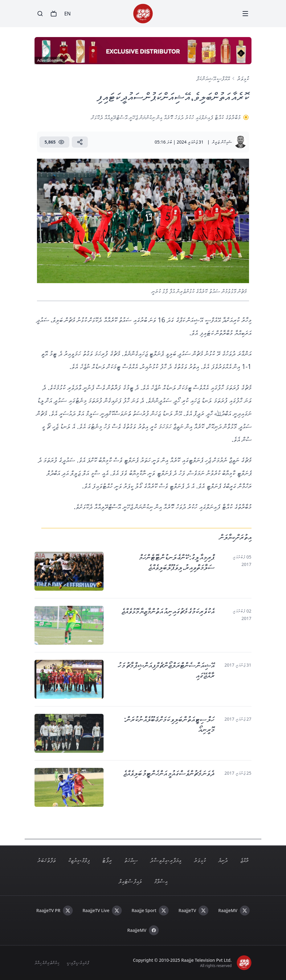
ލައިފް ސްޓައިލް (130, 881)
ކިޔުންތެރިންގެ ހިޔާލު (47, 963)
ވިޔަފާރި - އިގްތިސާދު (166, 860)
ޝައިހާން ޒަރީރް (222, 142)
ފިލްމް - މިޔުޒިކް (79, 860)
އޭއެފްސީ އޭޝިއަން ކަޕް (213, 78)
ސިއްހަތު (131, 860)
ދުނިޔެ (223, 860)
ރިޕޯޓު (107, 860)
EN (67, 14)
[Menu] (245, 14)
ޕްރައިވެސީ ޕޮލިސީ (78, 963)
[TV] (54, 14)
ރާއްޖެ (244, 860)
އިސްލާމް (161, 881)
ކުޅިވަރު (243, 78)
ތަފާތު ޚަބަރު (47, 860)
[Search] (40, 14)
